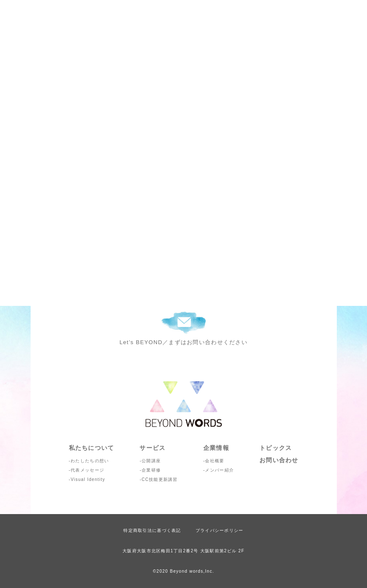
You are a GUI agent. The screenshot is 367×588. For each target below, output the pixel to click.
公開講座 (151, 461)
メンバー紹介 (219, 470)
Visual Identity (88, 479)
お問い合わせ (279, 460)
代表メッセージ (87, 470)
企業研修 (151, 470)
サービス (152, 448)
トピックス (276, 448)
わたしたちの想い (90, 461)
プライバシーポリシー (220, 530)
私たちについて (92, 448)
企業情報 (216, 448)
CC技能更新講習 (160, 479)
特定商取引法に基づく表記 (152, 530)
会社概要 (215, 461)
